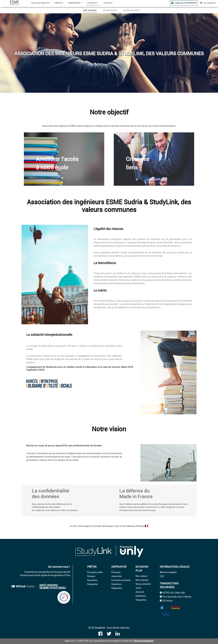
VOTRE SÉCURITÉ (131, 10)
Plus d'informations (144, 641)
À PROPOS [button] (92, 3)
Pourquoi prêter (95, 572)
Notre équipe (142, 580)
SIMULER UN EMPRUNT (184, 3)
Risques (91, 576)
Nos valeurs (141, 576)
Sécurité (140, 592)
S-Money (187, 597)
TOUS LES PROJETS (40, 3)
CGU (162, 576)
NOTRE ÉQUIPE (110, 10)
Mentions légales (168, 572)
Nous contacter (143, 584)
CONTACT (108, 3)
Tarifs (138, 588)
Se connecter (208, 3)
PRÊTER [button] (58, 3)
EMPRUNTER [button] (75, 3)
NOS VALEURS (90, 10)
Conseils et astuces (121, 580)
